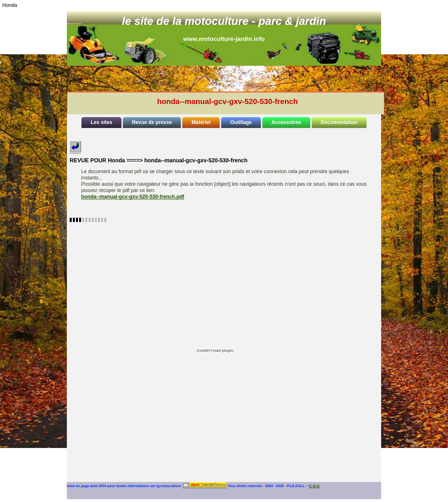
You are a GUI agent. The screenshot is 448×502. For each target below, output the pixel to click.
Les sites (101, 122)
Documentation (339, 122)
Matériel (201, 122)
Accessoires (286, 122)
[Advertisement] (231, 79)
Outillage (241, 122)
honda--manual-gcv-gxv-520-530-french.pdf (133, 197)
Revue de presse (152, 122)
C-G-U (315, 486)
